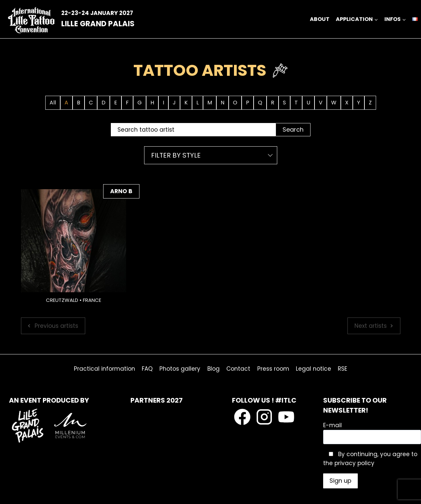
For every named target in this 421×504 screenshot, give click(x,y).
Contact (238, 369)
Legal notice (314, 369)
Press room (273, 369)
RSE (342, 369)
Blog (213, 369)
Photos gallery (180, 369)
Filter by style (176, 155)
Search (293, 129)
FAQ (147, 369)
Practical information (105, 369)
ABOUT (320, 19)
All (53, 103)
